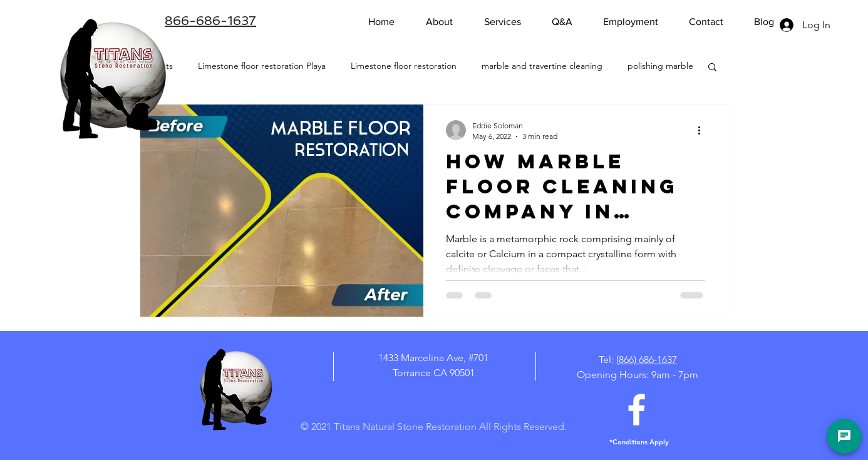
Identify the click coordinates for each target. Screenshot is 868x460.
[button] (712, 68)
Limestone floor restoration (404, 66)
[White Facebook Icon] (637, 410)
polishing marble (660, 66)
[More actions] (703, 130)
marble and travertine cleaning (542, 66)
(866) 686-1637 (647, 360)
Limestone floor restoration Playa (262, 66)
